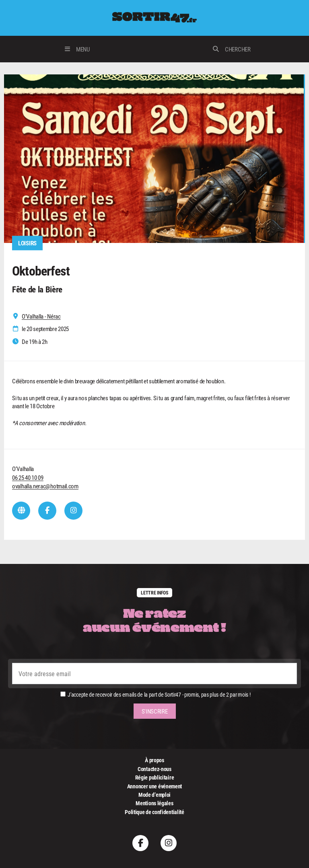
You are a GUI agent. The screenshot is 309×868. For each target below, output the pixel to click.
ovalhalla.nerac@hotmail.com (45, 486)
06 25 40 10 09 (28, 477)
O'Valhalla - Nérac (41, 316)
